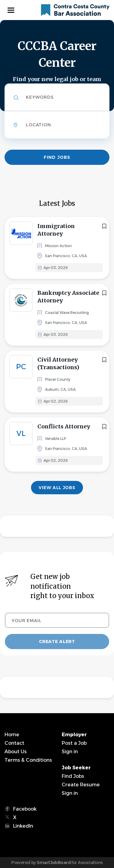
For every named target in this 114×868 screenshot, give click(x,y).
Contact (14, 743)
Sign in (70, 752)
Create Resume (81, 785)
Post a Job (74, 743)
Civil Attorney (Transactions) (58, 363)
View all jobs (57, 488)
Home (12, 735)
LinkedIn (23, 826)
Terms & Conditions (28, 760)
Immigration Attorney (56, 230)
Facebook (25, 809)
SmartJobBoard (54, 863)
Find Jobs (57, 157)
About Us (16, 752)
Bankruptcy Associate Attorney (68, 297)
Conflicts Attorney (64, 426)
